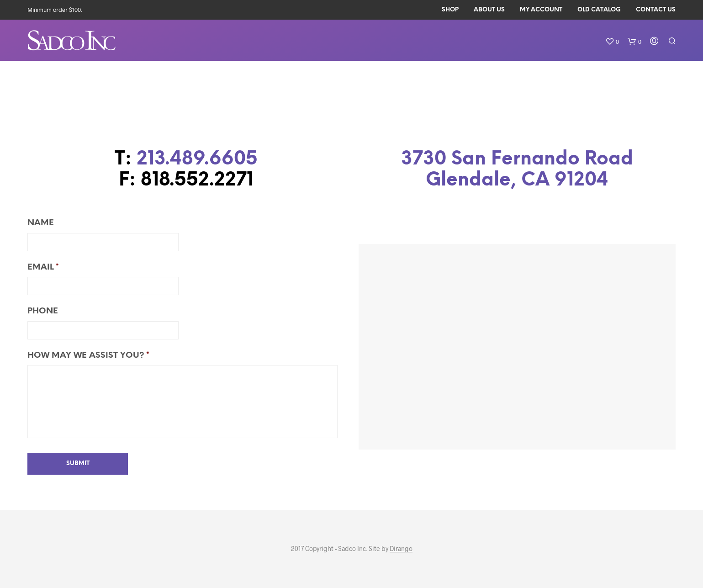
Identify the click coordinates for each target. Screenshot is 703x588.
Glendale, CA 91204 (517, 180)
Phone (43, 311)
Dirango (401, 549)
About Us (489, 10)
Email (43, 268)
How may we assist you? (88, 356)
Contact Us (656, 10)
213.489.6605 (197, 159)
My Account (541, 10)
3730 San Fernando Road (517, 159)
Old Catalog (599, 10)
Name (41, 223)
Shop (450, 10)
